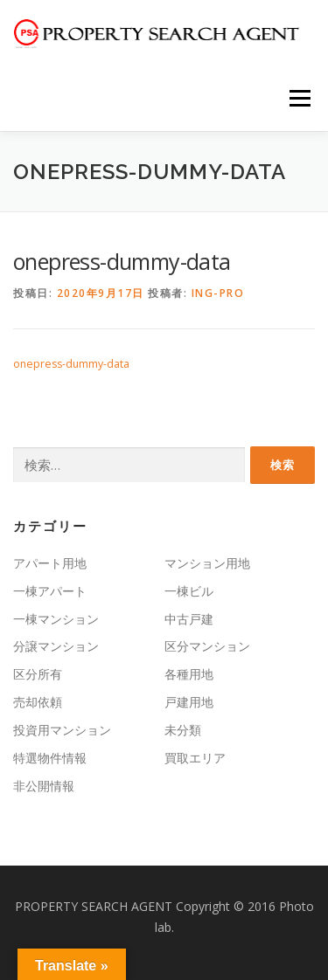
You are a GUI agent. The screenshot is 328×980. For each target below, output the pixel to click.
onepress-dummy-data (71, 364)
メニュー (300, 98)
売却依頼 (38, 702)
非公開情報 (44, 786)
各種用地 (189, 674)
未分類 (183, 730)
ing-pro (218, 293)
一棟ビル (189, 591)
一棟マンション (56, 619)
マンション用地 (207, 563)
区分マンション (207, 646)
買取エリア (195, 758)
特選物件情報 (50, 758)
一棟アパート (50, 591)
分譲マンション (56, 646)
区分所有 (38, 674)
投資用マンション (62, 730)
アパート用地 (50, 563)
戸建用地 (189, 702)
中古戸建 (189, 619)
